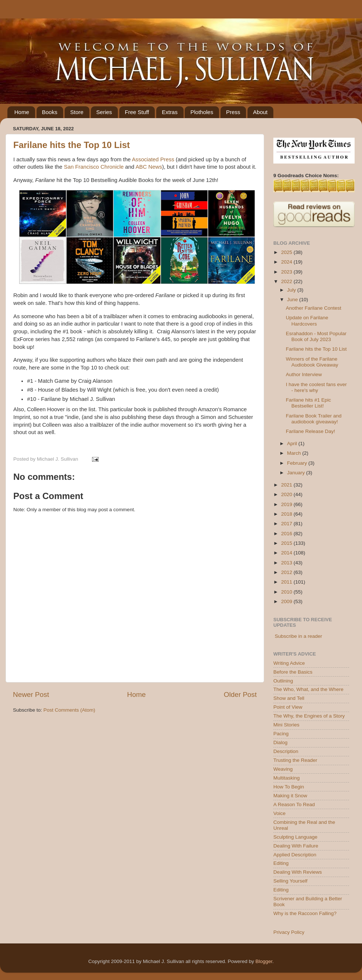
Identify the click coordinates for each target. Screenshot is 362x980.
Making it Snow (290, 796)
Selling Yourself (290, 881)
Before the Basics (293, 672)
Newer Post (31, 694)
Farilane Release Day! (311, 431)
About (260, 112)
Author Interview (304, 374)
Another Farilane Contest (314, 308)
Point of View (288, 707)
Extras (170, 112)
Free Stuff (137, 112)
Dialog (280, 742)
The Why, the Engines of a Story (309, 716)
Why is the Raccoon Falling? (305, 913)
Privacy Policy (289, 932)
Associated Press (153, 159)
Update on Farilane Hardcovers (307, 321)
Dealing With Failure (296, 846)
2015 (287, 543)
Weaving (283, 769)
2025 (287, 252)
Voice (279, 813)
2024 (287, 262)
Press (233, 112)
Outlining (283, 681)
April (293, 443)
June (293, 300)
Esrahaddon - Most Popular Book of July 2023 (316, 336)
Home (22, 112)
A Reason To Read (294, 804)
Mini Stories (286, 725)
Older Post (240, 694)
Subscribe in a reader (298, 636)
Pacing (281, 734)
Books (50, 112)
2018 (287, 514)
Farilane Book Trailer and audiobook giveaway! (314, 419)
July (292, 290)
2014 (287, 553)
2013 (287, 563)
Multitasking (286, 778)
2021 (287, 485)
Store (77, 112)
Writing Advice (289, 663)
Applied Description (295, 855)
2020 (287, 494)
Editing (281, 863)
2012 (287, 572)
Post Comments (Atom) (69, 710)
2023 (287, 272)
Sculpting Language (295, 837)
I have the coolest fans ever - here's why (316, 387)
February (298, 463)
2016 (287, 534)
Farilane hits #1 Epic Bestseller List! (308, 403)
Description (286, 751)
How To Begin (289, 787)
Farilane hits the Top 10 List (72, 145)
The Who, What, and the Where (308, 689)
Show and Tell (289, 698)
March (295, 453)
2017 (287, 524)
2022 (287, 281)
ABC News (149, 167)
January (297, 473)
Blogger (264, 961)
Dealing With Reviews (298, 872)
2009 (287, 601)
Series (104, 112)
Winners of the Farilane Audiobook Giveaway (312, 362)
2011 (287, 582)
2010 (287, 592)
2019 (287, 504)
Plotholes (202, 112)
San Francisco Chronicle (94, 167)
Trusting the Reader (295, 760)
